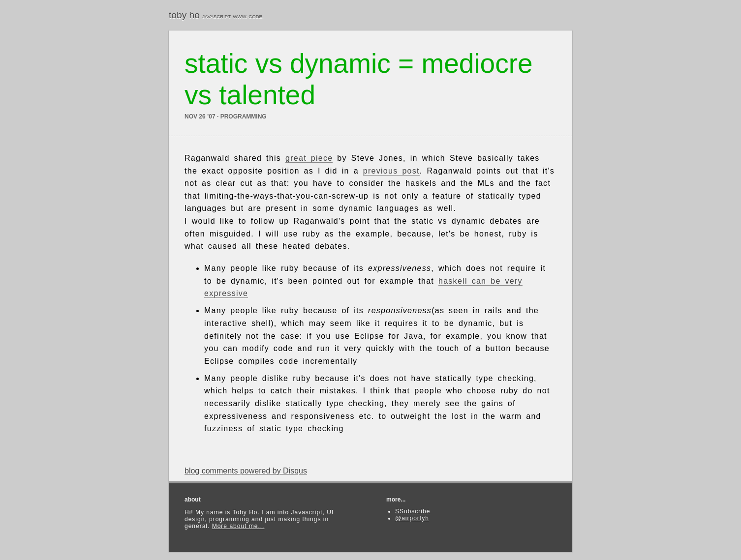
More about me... (238, 526)
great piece (309, 158)
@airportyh (412, 518)
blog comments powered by (246, 471)
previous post (391, 171)
